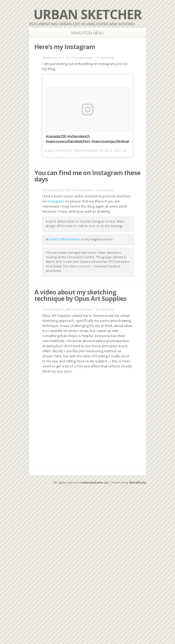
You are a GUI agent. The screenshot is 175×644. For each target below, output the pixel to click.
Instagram (55, 201)
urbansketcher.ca (94, 482)
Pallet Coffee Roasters (65, 239)
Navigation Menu (82, 33)
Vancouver (85, 58)
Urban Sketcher (88, 14)
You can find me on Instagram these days (87, 176)
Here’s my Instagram (65, 46)
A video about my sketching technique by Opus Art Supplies (80, 295)
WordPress (138, 482)
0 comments (105, 58)
